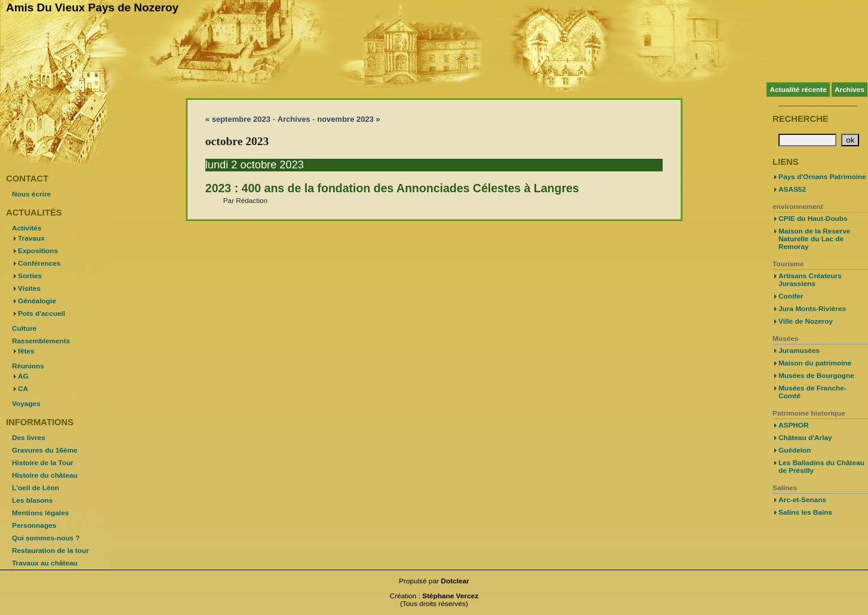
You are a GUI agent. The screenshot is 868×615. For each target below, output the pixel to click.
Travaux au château (45, 563)
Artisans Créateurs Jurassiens (810, 280)
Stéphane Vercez (450, 596)
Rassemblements (41, 341)
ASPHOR (794, 425)
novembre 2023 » (349, 119)
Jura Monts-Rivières (812, 309)
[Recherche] (807, 140)
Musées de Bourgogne (816, 376)
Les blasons (32, 500)
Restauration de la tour (50, 551)
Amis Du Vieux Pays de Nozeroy (92, 7)
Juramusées (799, 350)
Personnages (34, 525)
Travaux (31, 238)
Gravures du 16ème (45, 450)
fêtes (26, 351)
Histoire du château (45, 475)
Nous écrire (31, 194)
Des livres (29, 438)
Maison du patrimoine (815, 363)
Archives (849, 90)
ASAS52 (792, 189)
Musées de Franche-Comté (812, 392)
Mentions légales (40, 513)
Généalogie (37, 301)
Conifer (791, 296)
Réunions (28, 366)
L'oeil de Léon (36, 488)
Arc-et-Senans (802, 500)
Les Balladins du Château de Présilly (821, 467)
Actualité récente (798, 90)
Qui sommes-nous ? (46, 538)
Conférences (39, 263)
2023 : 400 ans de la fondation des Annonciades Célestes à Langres (392, 188)
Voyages (26, 404)
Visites (29, 288)
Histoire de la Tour (43, 463)
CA (23, 389)
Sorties (30, 276)
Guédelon (795, 450)
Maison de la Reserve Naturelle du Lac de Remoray (814, 239)
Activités (27, 228)
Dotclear (455, 581)
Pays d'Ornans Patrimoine (822, 177)
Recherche (801, 119)
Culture (24, 328)
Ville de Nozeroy (806, 321)
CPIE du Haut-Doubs (813, 219)
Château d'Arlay (805, 438)
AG (23, 376)
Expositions (38, 251)
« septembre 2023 (238, 119)
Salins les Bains (805, 512)
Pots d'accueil (41, 313)
